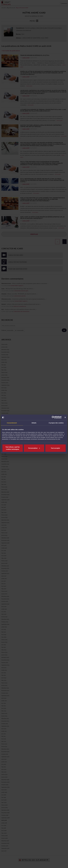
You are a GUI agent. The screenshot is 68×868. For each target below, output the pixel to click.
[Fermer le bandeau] (65, 417)
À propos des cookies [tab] (56, 423)
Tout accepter (55, 448)
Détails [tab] (34, 423)
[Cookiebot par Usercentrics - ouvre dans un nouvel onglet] (53, 417)
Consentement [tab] (12, 423)
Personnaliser (34, 448)
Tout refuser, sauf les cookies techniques (13, 448)
